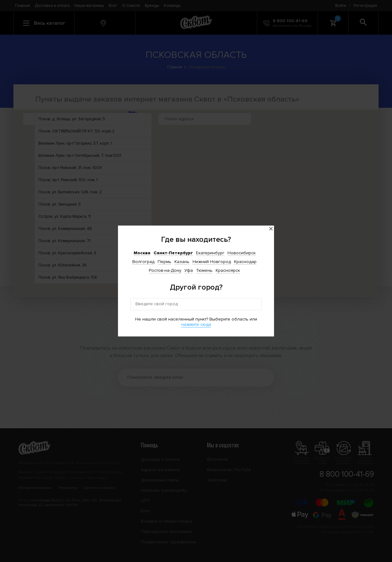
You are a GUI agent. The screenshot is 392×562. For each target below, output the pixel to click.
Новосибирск (242, 253)
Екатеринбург (210, 253)
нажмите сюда (196, 324)
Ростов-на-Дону (165, 270)
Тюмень (204, 270)
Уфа (189, 270)
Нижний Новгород (212, 262)
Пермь (164, 262)
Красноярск (228, 270)
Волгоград (143, 262)
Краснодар (245, 262)
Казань (182, 262)
